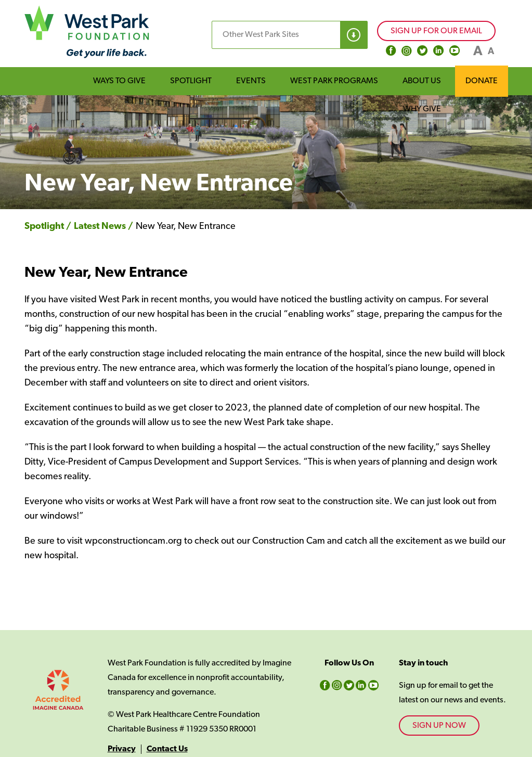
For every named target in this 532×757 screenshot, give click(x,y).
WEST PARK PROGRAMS (334, 81)
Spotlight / (48, 227)
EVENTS (251, 81)
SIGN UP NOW (439, 726)
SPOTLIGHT (191, 81)
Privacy (122, 749)
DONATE (482, 81)
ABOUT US (422, 81)
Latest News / (103, 227)
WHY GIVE (422, 109)
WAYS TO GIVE (119, 81)
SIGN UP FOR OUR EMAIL (436, 31)
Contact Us (167, 749)
